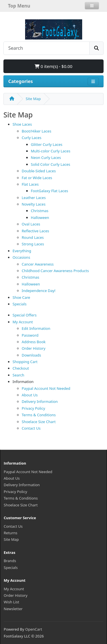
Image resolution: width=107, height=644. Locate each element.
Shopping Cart (25, 362)
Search (18, 375)
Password (30, 335)
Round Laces (33, 237)
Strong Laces (33, 244)
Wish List (11, 602)
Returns (11, 533)
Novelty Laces (34, 204)
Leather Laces (34, 198)
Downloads (31, 355)
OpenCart (34, 629)
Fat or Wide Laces (37, 178)
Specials (20, 304)
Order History (34, 348)
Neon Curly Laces (46, 158)
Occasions (21, 257)
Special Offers (25, 315)
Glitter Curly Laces (47, 144)
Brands (10, 561)
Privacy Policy (33, 408)
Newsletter (13, 609)
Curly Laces (32, 138)
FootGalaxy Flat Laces (50, 191)
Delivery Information (40, 401)
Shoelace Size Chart (39, 422)
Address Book (34, 342)
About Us (30, 395)
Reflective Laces (35, 231)
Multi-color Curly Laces (51, 151)
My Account (23, 322)
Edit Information (36, 328)
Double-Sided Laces (39, 171)
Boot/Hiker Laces (37, 131)
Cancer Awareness (38, 264)
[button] (92, 6)
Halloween (40, 218)
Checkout (21, 368)
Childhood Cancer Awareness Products (55, 271)
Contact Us (31, 428)
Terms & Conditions (39, 415)
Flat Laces (30, 184)
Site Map (33, 99)
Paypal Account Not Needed (46, 388)
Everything (22, 251)
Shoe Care (21, 297)
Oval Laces (31, 224)
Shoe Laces (22, 124)
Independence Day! (39, 291)
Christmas (40, 211)
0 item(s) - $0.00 (53, 66)
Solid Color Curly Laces (51, 164)
